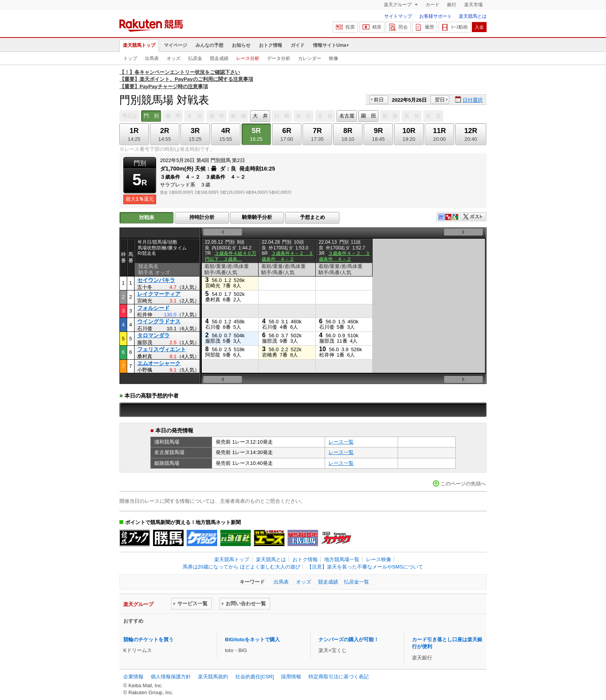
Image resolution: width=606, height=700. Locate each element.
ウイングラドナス (159, 321)
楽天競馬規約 (213, 677)
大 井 (260, 116)
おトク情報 (271, 45)
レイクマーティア (159, 294)
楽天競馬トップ (139, 45)
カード (432, 5)
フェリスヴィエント (162, 349)
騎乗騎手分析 (257, 217)
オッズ (174, 58)
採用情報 (291, 677)
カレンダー (310, 58)
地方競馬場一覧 (342, 559)
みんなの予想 (209, 45)
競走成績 (219, 58)
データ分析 (279, 58)
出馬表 (152, 58)
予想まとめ (312, 217)
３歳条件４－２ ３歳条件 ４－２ (287, 256)
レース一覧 (341, 442)
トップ (130, 58)
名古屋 (347, 116)
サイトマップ (398, 16)
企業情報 (133, 677)
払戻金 (195, 58)
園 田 (369, 116)
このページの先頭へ (463, 484)
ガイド (298, 45)
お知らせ (241, 45)
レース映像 (379, 559)
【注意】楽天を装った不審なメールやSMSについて (365, 567)
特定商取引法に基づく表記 (339, 677)
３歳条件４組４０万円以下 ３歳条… (231, 256)
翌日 (440, 100)
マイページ (175, 45)
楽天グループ (398, 5)
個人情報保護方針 (171, 677)
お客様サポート (436, 16)
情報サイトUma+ (331, 45)
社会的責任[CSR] (255, 677)
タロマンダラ (153, 335)
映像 (334, 58)
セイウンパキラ (156, 280)
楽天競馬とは (473, 16)
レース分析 (248, 58)
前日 (379, 100)
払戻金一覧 (357, 582)
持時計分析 (202, 217)
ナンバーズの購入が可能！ (349, 639)
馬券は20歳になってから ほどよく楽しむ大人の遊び (242, 567)
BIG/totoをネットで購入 (252, 639)
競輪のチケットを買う (148, 639)
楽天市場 (473, 5)
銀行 (452, 5)
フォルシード (153, 308)
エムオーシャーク (159, 363)
